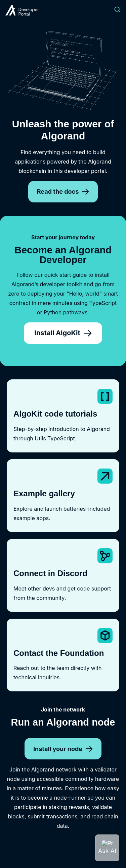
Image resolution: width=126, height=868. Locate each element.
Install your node (63, 749)
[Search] (117, 11)
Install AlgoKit (63, 333)
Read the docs (63, 192)
